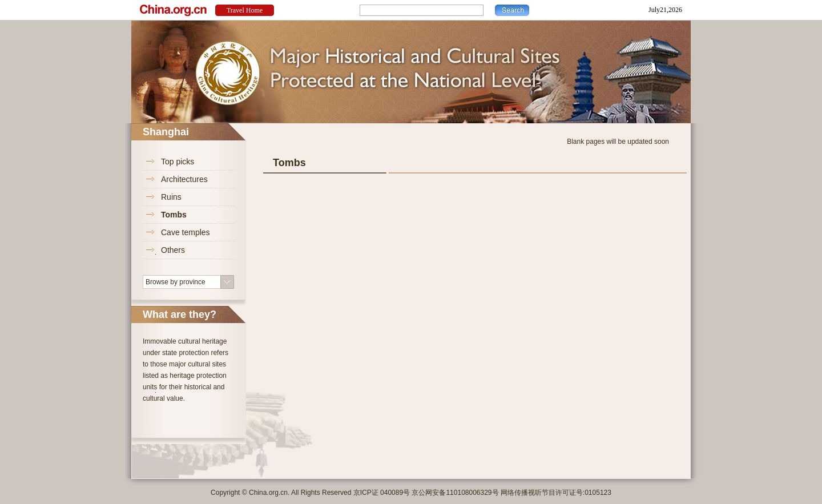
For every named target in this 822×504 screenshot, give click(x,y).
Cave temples (186, 232)
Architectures (184, 179)
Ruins (171, 197)
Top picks (178, 162)
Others (173, 250)
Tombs (174, 215)
